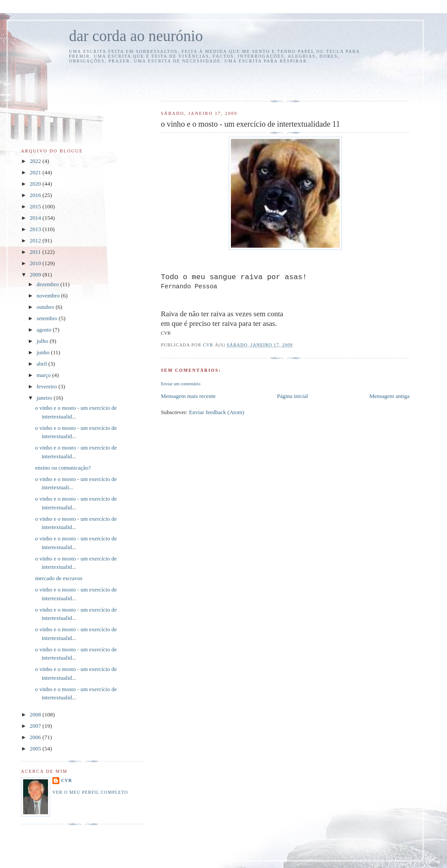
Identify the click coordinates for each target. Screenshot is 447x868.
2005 (36, 749)
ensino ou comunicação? (63, 468)
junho (44, 352)
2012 (36, 240)
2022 (36, 161)
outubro (46, 307)
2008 (36, 714)
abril (43, 364)
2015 (36, 206)
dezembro (49, 284)
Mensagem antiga (389, 396)
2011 (36, 252)
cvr (67, 780)
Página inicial (292, 396)
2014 (36, 218)
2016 (36, 195)
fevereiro (48, 386)
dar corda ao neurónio (136, 36)
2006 (36, 737)
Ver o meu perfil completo (90, 792)
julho (43, 341)
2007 (36, 726)
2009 (36, 275)
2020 (36, 184)
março (45, 375)
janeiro (45, 398)
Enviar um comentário (181, 384)
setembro (48, 318)
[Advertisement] (212, 81)
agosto (45, 330)
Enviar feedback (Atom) (217, 412)
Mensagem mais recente (188, 396)
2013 (36, 229)
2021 (36, 172)
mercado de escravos (58, 578)
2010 (36, 263)
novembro (49, 296)
